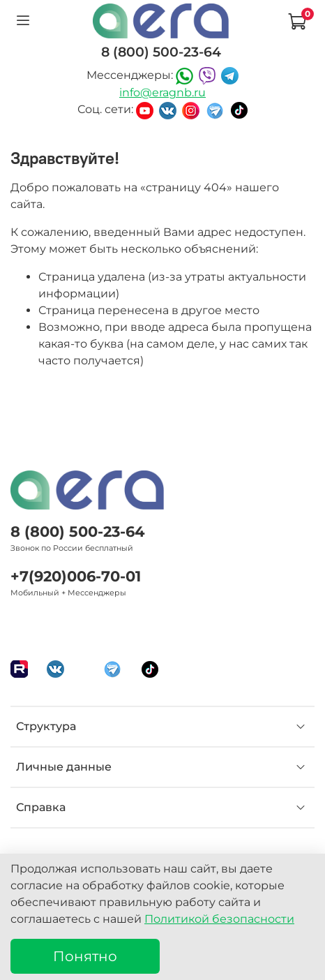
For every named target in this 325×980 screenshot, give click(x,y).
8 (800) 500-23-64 (77, 532)
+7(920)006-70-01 (76, 576)
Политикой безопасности (219, 919)
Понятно (85, 956)
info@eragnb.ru (162, 92)
